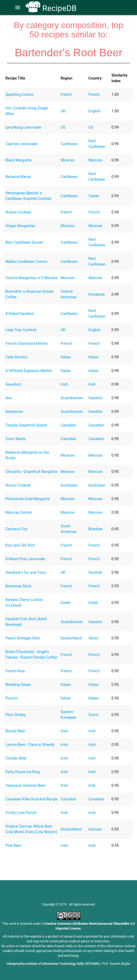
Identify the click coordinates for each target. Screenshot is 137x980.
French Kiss (15, 671)
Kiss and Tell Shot (20, 545)
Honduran (97, 294)
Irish (64, 384)
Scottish (95, 572)
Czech (93, 715)
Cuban (94, 196)
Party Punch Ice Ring (23, 772)
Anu (9, 398)
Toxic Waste (15, 439)
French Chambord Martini (26, 343)
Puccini (11, 698)
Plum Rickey (15, 715)
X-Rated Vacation (20, 314)
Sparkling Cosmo (19, 94)
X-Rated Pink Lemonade (25, 559)
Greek (65, 603)
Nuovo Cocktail (18, 485)
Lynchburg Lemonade (23, 127)
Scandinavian (72, 398)
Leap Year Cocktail (21, 330)
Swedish (95, 398)
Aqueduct (13, 384)
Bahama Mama (18, 177)
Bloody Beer (15, 731)
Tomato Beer (16, 758)
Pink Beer (13, 845)
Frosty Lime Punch (21, 813)
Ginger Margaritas (20, 226)
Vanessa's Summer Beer (25, 785)
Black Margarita (18, 160)
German (95, 829)
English (94, 111)
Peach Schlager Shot (23, 638)
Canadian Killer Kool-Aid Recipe (31, 799)
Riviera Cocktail (18, 212)
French (66, 94)
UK (63, 111)
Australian (69, 485)
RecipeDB (51, 8)
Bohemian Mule (18, 586)
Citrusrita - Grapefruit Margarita (31, 472)
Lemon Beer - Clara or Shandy (30, 745)
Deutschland (71, 638)
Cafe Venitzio (16, 357)
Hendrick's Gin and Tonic (26, 572)
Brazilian (95, 529)
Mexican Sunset (19, 512)
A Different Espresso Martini (29, 371)
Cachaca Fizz (16, 529)
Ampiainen (14, 412)
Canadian (68, 425)
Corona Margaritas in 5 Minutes (32, 278)
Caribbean (69, 144)
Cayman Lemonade (21, 144)
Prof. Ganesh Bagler (116, 964)
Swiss (93, 638)
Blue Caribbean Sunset (24, 242)
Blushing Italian (18, 685)
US (63, 127)
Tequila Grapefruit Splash (26, 425)
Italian (66, 357)
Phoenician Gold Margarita (27, 499)
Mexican (68, 160)
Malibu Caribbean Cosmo (26, 262)
